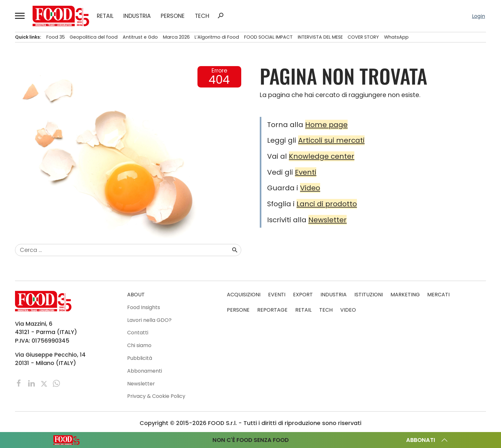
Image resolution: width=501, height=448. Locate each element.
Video (310, 188)
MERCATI (438, 295)
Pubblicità (140, 358)
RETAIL (105, 16)
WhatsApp (396, 37)
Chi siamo (139, 345)
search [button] (220, 16)
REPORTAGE (272, 310)
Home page (326, 125)
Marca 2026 (176, 37)
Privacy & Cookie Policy (156, 396)
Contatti (138, 333)
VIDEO (348, 310)
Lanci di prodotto (327, 204)
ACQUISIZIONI (244, 295)
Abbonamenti (145, 371)
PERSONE (173, 16)
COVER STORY (363, 37)
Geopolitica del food (94, 37)
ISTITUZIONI (369, 295)
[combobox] (123, 250)
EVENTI (277, 295)
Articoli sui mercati (331, 140)
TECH (202, 16)
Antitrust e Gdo (140, 37)
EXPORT (303, 295)
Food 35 (56, 37)
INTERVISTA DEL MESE (320, 37)
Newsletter (328, 220)
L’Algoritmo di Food (217, 37)
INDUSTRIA (137, 16)
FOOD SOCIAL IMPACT (268, 37)
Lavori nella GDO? (149, 320)
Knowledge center (322, 156)
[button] (20, 16)
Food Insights (144, 307)
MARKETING (405, 295)
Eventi (306, 172)
